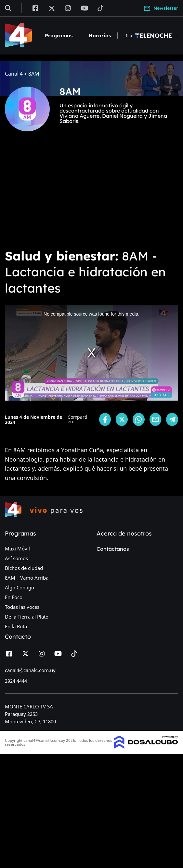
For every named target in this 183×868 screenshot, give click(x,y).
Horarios (100, 36)
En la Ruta (16, 626)
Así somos (16, 558)
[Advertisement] (91, 195)
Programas (59, 36)
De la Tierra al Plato (27, 617)
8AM (10, 578)
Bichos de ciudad (24, 568)
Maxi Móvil (17, 549)
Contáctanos (113, 549)
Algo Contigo (20, 587)
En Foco (14, 597)
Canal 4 (14, 74)
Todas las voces (22, 607)
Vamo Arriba (34, 578)
